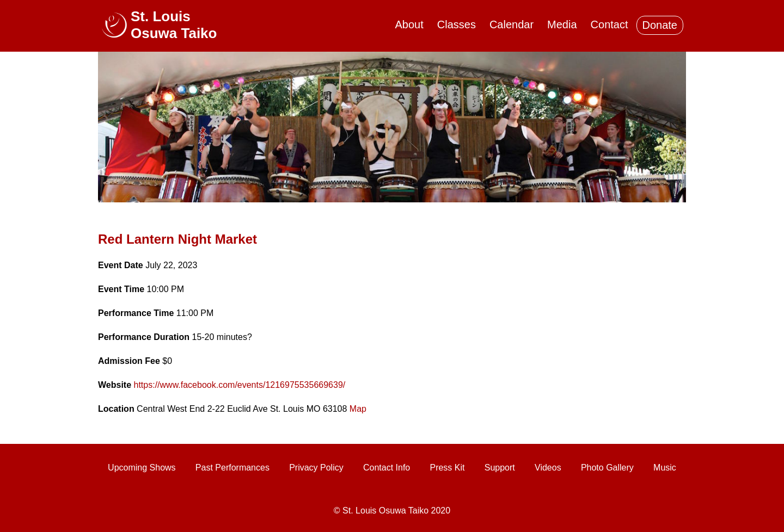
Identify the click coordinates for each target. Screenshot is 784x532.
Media (562, 24)
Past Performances (232, 468)
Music (665, 468)
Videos (548, 468)
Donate (660, 25)
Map (358, 409)
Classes (457, 24)
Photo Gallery (607, 468)
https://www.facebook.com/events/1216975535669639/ (240, 385)
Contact (610, 24)
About (409, 24)
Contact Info (387, 468)
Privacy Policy (316, 468)
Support (500, 468)
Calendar (512, 24)
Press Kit (447, 468)
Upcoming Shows (142, 468)
